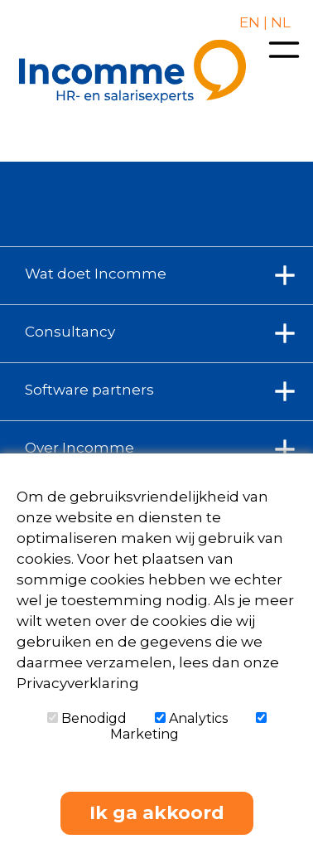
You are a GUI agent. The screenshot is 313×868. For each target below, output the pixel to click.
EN (250, 22)
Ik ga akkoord (157, 813)
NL (279, 22)
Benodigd (87, 718)
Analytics (191, 718)
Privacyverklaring (78, 683)
